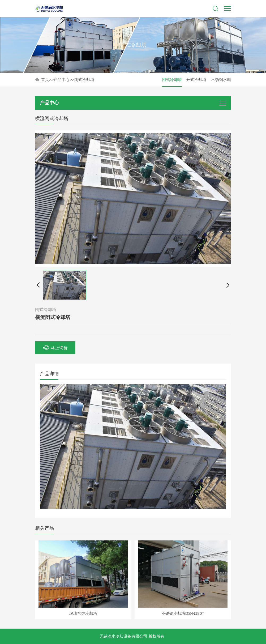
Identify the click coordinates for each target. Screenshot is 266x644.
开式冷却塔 (196, 80)
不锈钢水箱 (221, 80)
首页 (45, 80)
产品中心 (62, 80)
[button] (38, 285)
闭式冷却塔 (84, 80)
